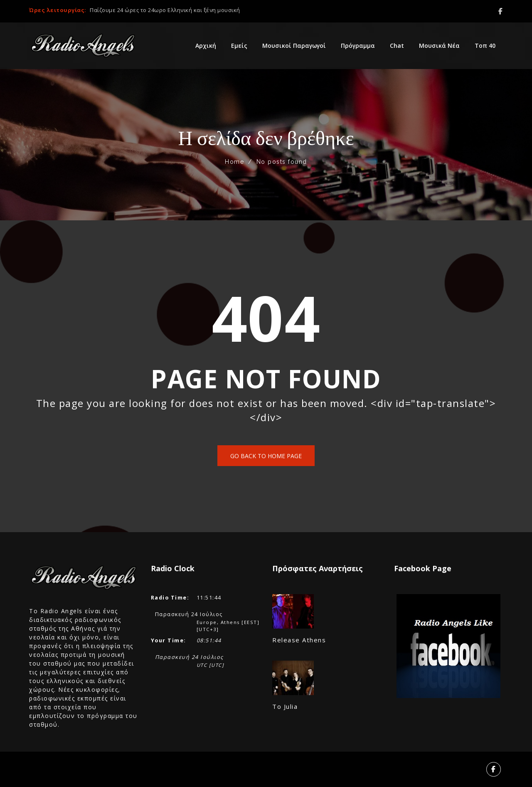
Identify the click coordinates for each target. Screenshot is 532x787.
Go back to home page (266, 456)
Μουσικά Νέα (439, 46)
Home (234, 162)
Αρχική (206, 46)
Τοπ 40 (485, 46)
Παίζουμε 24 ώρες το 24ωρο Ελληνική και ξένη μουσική (165, 10)
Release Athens (299, 640)
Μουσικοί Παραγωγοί (294, 46)
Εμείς (239, 46)
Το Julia (285, 706)
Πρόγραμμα (358, 46)
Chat (397, 46)
